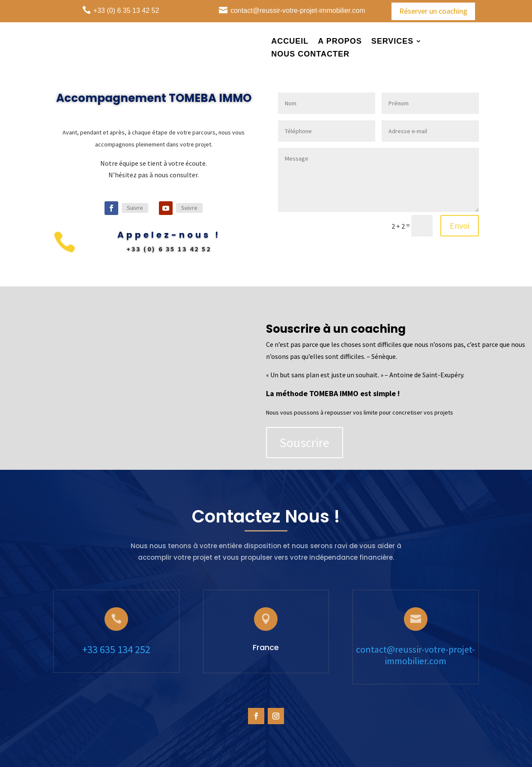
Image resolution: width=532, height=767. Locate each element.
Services (393, 42)
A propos (340, 42)
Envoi (450, 218)
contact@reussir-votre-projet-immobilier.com (415, 655)
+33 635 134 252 (116, 649)
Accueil (290, 42)
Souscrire (315, 435)
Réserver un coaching (433, 11)
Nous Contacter (310, 55)
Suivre (136, 208)
